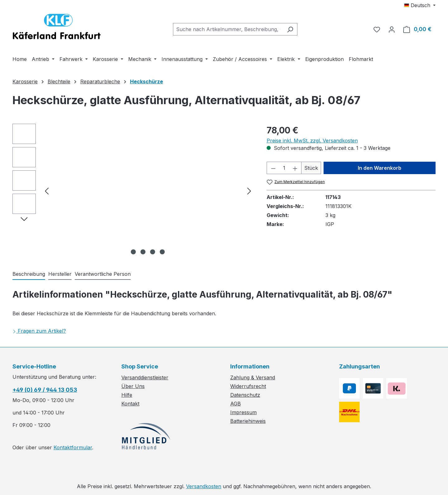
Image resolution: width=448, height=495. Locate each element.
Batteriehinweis (248, 421)
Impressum (243, 412)
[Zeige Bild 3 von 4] (153, 252)
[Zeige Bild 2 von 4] (143, 252)
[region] (133, 191)
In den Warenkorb (380, 168)
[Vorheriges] (47, 191)
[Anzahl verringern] (273, 168)
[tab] (29, 274)
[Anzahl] (284, 168)
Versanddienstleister (145, 377)
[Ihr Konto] (392, 29)
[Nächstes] (249, 191)
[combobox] (228, 29)
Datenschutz (245, 395)
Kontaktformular (73, 447)
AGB (236, 404)
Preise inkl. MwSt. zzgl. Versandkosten (312, 141)
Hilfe (127, 395)
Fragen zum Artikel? (39, 331)
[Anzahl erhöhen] (295, 168)
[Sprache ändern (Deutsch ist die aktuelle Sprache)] (420, 5)
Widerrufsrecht (248, 386)
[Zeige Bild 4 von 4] (162, 252)
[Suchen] (290, 29)
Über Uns (133, 386)
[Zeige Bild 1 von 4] (133, 252)
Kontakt (130, 404)
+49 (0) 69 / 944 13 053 (45, 390)
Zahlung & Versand (253, 377)
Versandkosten (204, 486)
